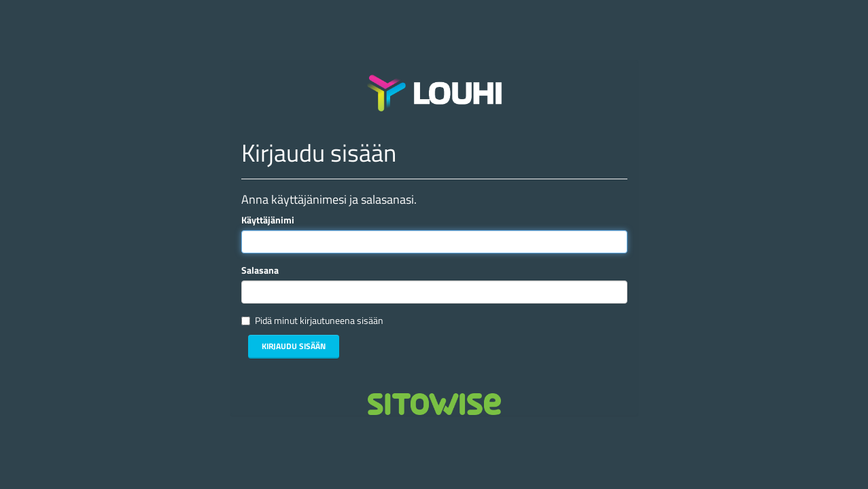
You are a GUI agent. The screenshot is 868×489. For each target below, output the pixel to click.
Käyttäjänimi (268, 220)
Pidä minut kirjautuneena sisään (319, 321)
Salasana (260, 270)
